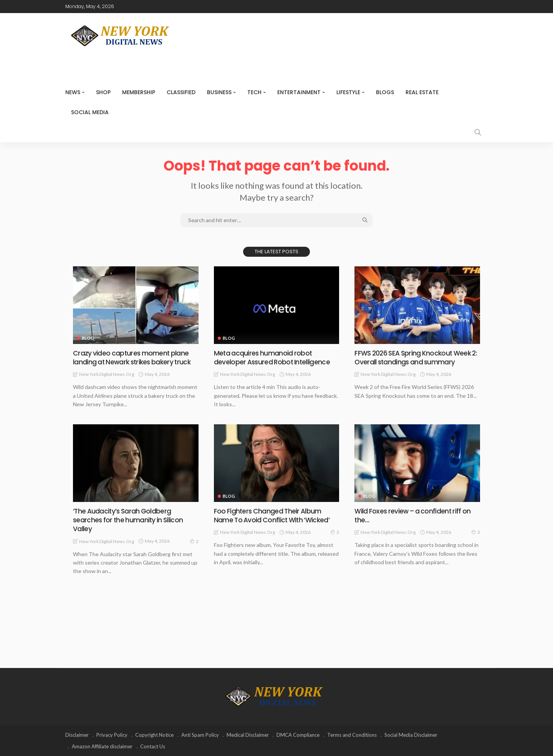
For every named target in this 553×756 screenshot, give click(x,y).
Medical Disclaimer (248, 735)
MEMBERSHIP (139, 92)
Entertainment (299, 92)
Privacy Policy (112, 735)
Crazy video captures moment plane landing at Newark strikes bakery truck (134, 357)
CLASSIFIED (181, 92)
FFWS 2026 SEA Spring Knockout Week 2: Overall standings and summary (415, 357)
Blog (88, 338)
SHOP (103, 92)
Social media (90, 112)
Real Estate (422, 92)
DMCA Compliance (298, 735)
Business (219, 92)
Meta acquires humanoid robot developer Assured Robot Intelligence (273, 357)
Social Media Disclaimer (411, 735)
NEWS (73, 92)
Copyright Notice (154, 735)
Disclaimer (77, 735)
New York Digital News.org (107, 374)
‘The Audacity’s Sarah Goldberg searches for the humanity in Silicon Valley (129, 520)
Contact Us (153, 746)
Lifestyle (348, 92)
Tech (254, 92)
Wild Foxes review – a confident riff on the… (414, 515)
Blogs (385, 92)
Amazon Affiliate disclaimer (102, 746)
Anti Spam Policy (200, 735)
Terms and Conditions (352, 735)
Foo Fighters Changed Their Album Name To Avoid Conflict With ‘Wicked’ (273, 515)
